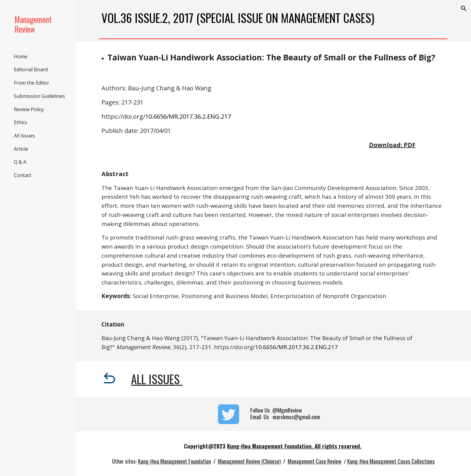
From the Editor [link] (32, 83)
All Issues (157, 379)
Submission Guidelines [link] (39, 96)
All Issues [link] (24, 136)
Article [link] (21, 149)
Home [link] (21, 56)
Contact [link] (23, 175)
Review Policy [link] (29, 109)
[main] (273, 18)
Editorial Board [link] (31, 69)
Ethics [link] (21, 122)
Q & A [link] (20, 162)
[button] (464, 8)
